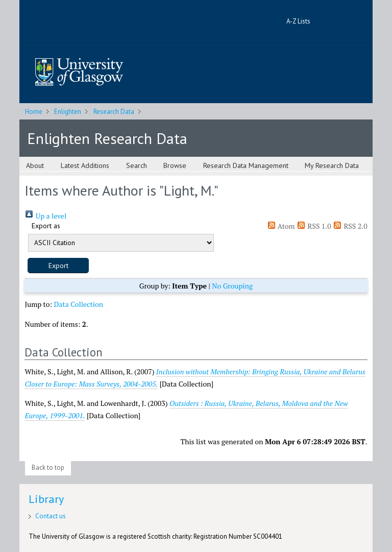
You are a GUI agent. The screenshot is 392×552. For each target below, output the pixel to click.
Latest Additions (85, 165)
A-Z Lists (298, 21)
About (35, 165)
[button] (58, 266)
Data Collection (79, 304)
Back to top (48, 467)
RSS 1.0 (314, 226)
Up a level (45, 216)
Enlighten (68, 112)
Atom (281, 226)
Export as (46, 226)
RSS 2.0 (350, 226)
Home (34, 112)
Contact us (51, 516)
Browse (175, 165)
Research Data (114, 112)
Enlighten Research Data (107, 138)
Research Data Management (246, 165)
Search (137, 165)
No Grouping (232, 286)
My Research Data (332, 165)
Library (46, 499)
